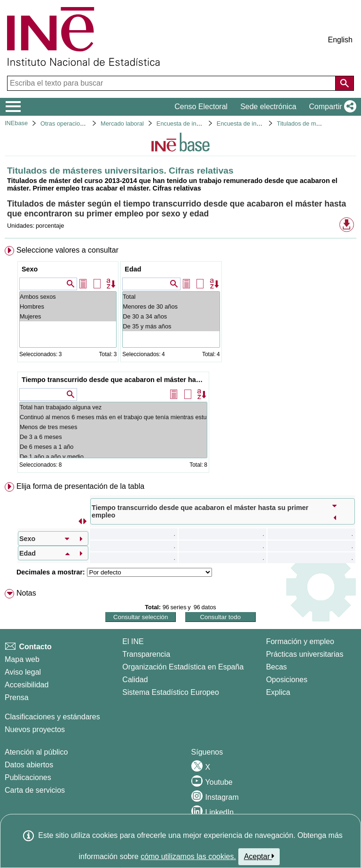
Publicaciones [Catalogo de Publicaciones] (28, 777)
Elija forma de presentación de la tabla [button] (80, 486)
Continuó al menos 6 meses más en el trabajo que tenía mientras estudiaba (113, 417)
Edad (133, 269)
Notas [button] (26, 593)
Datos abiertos (29, 765)
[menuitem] (180, 361)
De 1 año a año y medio (113, 457)
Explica (278, 692)
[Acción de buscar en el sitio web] (345, 83)
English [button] (340, 40)
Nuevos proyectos (35, 729)
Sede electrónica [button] (268, 107)
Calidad (135, 680)
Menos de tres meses (113, 427)
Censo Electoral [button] (201, 107)
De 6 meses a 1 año (113, 447)
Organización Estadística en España (183, 667)
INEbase (16, 123)
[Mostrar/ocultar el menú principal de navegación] (13, 107)
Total (171, 297)
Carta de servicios (35, 790)
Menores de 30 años (171, 307)
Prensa (17, 697)
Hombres (68, 307)
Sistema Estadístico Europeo (170, 692)
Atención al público (36, 752)
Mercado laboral (122, 123)
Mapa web (22, 659)
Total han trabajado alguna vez (113, 407)
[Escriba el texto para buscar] (172, 83)
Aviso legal (23, 672)
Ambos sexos (68, 297)
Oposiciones (287, 680)
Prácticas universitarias (305, 654)
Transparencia (146, 654)
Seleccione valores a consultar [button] (67, 250)
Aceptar (259, 856)
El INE (133, 641)
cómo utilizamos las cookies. (188, 856)
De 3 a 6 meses (113, 437)
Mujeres (68, 316)
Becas (276, 667)
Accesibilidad (27, 685)
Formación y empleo (300, 641)
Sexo (30, 269)
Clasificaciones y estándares (52, 717)
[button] (331, 107)
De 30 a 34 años (171, 316)
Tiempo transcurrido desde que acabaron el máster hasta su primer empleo (114, 380)
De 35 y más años (171, 326)
